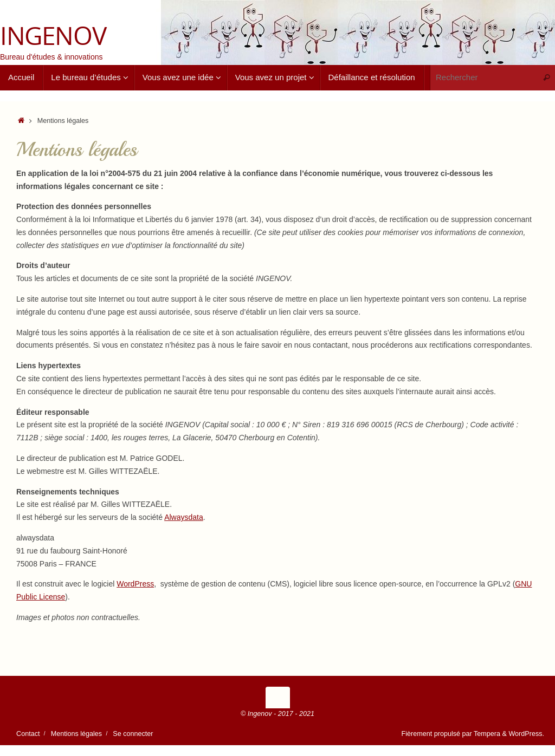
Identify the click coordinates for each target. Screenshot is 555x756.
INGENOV (53, 35)
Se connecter (133, 734)
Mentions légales (77, 734)
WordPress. (526, 734)
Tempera (487, 734)
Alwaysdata (184, 517)
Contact (28, 734)
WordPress (135, 584)
